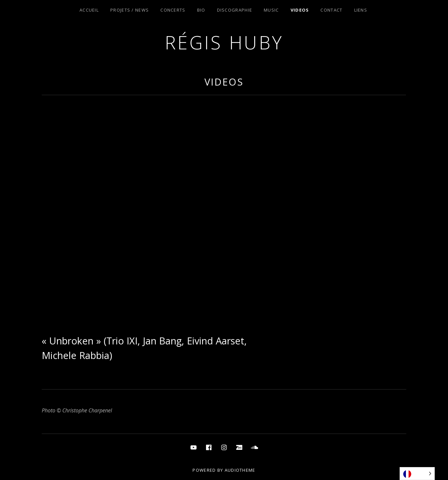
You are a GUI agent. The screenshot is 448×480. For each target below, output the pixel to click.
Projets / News (130, 10)
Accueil (89, 10)
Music (271, 10)
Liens (361, 10)
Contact (331, 10)
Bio (201, 10)
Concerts (173, 10)
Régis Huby (224, 42)
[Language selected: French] (417, 474)
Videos (300, 10)
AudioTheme (240, 470)
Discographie (235, 10)
